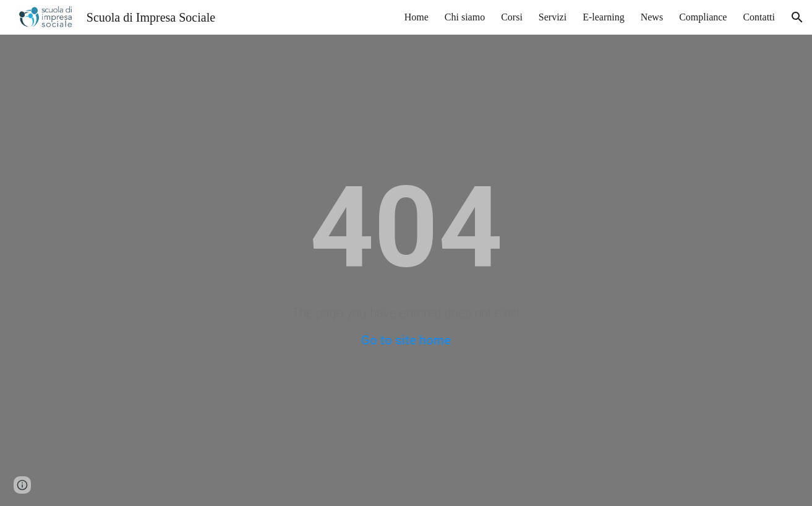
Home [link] (417, 17)
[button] (797, 17)
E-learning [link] (604, 17)
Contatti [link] (759, 17)
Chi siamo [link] (465, 17)
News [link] (652, 17)
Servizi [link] (553, 17)
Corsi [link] (512, 17)
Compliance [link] (703, 17)
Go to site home (406, 340)
